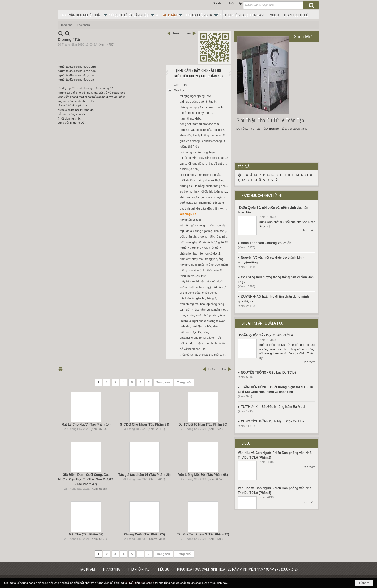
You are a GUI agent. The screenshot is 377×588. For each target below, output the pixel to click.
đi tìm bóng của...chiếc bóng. (198, 293)
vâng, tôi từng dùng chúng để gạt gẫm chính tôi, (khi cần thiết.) (205, 163)
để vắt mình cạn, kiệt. (193, 349)
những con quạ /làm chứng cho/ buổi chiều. (205, 107)
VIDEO (246, 443)
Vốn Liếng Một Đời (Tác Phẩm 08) (203, 475)
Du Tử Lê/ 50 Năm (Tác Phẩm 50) (203, 425)
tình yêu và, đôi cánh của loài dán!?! (203, 130)
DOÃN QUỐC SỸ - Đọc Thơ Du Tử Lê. (266, 335)
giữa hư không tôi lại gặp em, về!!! (202, 338)
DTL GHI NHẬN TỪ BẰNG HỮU (262, 323)
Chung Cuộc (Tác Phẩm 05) (145, 534)
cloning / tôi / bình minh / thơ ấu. (200, 175)
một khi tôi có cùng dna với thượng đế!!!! (205, 180)
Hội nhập (235, 3)
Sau (188, 33)
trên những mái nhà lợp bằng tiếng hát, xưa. (205, 304)
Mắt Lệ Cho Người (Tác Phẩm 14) (86, 425)
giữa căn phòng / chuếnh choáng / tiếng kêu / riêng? (205, 141)
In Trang (60, 369)
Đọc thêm (309, 230)
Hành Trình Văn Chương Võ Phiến (266, 243)
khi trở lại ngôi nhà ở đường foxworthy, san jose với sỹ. (205, 321)
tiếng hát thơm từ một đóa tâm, (200, 124)
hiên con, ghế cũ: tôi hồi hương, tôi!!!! (204, 242)
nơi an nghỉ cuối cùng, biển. (198, 152)
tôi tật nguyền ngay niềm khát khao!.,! (204, 158)
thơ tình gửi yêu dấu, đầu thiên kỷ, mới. (205, 208)
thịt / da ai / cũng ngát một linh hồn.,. (203, 231)
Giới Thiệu (181, 85)
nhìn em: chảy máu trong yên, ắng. (202, 259)
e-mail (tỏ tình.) (190, 169)
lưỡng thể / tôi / (190, 146)
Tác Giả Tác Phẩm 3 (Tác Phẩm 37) (203, 534)
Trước (176, 33)
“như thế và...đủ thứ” (193, 276)
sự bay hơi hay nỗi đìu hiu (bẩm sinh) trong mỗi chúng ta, (205, 191)
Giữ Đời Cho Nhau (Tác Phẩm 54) (145, 425)
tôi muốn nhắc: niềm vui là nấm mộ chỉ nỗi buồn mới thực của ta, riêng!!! (205, 310)
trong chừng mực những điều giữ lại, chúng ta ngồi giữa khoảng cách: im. (205, 315)
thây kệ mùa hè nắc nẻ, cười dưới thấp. (205, 281)
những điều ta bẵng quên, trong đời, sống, (205, 186)
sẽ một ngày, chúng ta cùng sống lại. (203, 225)
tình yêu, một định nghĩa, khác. (200, 326)
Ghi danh (219, 3)
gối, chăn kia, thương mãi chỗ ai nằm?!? (205, 236)
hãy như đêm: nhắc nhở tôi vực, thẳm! (204, 265)
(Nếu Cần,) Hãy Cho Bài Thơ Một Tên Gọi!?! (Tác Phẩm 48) (199, 73)
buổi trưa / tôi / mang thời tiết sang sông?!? (205, 203)
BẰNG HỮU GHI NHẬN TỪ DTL (262, 195)
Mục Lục (179, 90)
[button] (90, 15)
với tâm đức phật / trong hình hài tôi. (203, 343)
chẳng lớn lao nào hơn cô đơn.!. (200, 253)
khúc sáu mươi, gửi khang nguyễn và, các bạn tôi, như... (205, 197)
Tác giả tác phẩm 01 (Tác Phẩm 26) (145, 475)
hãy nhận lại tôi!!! (191, 220)
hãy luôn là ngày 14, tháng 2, (198, 298)
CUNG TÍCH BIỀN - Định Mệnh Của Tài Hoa (273, 421)
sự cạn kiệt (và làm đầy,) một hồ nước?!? (205, 287)
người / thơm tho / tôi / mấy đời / (200, 248)
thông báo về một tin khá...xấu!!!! (201, 270)
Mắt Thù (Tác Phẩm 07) (86, 534)
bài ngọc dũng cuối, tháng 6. (198, 101)
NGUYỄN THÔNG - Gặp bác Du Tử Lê (268, 372)
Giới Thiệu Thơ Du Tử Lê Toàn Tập (270, 120)
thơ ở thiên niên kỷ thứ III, (196, 113)
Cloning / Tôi (189, 214)
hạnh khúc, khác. (191, 118)
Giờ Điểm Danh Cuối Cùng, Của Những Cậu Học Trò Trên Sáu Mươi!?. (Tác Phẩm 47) (86, 479)
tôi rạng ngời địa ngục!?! (196, 96)
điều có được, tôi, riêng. (195, 332)
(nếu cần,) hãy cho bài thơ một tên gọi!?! (205, 355)
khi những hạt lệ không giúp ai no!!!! (203, 135)
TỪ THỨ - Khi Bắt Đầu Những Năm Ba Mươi (273, 407)
